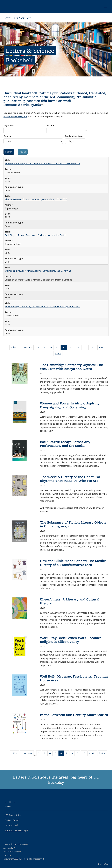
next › (103, 348)
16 (93, 348)
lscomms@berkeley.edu (23, 105)
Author (50, 125)
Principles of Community (16, 830)
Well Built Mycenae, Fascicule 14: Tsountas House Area (74, 678)
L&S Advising (11, 825)
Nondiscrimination (12, 852)
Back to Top (103, 864)
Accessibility (9, 848)
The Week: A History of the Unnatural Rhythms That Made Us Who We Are (42, 163)
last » (59, 354)
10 (51, 348)
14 (79, 348)
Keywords (9, 125)
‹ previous (28, 348)
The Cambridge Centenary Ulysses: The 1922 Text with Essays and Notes (42, 307)
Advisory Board (12, 820)
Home (8, 806)
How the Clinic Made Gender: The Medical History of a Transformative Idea (74, 563)
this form (49, 101)
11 (58, 348)
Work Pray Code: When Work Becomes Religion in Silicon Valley (71, 640)
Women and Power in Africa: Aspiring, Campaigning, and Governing (38, 271)
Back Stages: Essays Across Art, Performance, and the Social (35, 235)
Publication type (74, 136)
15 (86, 348)
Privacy (7, 855)
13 (72, 348)
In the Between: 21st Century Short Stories (74, 715)
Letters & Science (18, 18)
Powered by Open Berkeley (16, 844)
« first (15, 348)
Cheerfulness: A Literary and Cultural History (70, 601)
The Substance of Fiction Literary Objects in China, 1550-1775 (36, 199)
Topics (7, 136)
